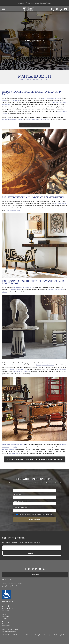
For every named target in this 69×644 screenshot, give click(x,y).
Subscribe (32, 553)
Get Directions (35, 575)
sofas (65, 369)
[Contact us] (65, 9)
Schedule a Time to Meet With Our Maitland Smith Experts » (34, 459)
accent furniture (15, 100)
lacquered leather (15, 453)
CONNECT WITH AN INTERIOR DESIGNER (35, 125)
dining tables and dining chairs (55, 363)
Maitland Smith (45, 80)
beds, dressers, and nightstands (22, 287)
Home (21, 80)
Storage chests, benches (55, 290)
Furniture (28, 80)
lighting (59, 98)
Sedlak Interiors (45, 120)
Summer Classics (39, 3)
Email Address (18, 495)
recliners (60, 369)
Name (15, 488)
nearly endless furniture (10, 120)
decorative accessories (49, 98)
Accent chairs (6, 445)
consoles (22, 445)
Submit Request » (35, 519)
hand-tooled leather (60, 204)
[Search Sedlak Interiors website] (53, 9)
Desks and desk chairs (9, 449)
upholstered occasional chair (21, 372)
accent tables (15, 445)
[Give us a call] (61, 9)
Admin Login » (30, 635)
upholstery (19, 290)
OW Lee (49, 3)
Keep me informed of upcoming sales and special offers (36, 514)
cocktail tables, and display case (16, 369)
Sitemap (46, 635)
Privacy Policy (39, 635)
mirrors (4, 100)
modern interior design (14, 210)
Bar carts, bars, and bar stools (45, 365)
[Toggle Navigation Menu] (4, 9)
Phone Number (18, 501)
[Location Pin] (57, 9)
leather (13, 290)
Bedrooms (36, 80)
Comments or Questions (20, 508)
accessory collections (32, 120)
